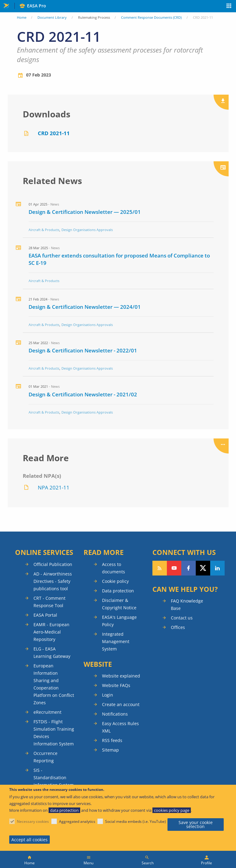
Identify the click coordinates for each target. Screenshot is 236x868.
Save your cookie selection (196, 825)
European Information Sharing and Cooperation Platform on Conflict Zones (54, 684)
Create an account (121, 704)
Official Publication (53, 564)
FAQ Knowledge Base (187, 605)
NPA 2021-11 (54, 487)
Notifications (115, 714)
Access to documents (114, 568)
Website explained (121, 676)
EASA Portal (45, 615)
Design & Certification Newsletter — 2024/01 (85, 307)
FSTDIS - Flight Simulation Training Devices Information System (54, 733)
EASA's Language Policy (119, 621)
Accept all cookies (29, 840)
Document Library (52, 17)
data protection (64, 810)
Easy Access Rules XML (120, 727)
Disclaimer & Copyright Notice (119, 604)
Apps (229, 6)
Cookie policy (115, 581)
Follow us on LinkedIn (217, 568)
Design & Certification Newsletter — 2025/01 (85, 212)
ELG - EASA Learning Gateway (52, 652)
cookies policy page (172, 810)
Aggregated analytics (77, 821)
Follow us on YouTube (174, 568)
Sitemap (110, 750)
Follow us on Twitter (203, 568)
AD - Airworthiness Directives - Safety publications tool (53, 581)
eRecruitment (47, 712)
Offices (178, 627)
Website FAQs (116, 685)
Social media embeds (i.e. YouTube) (136, 821)
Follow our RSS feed (160, 568)
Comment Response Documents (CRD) (151, 17)
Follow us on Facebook (189, 568)
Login (108, 695)
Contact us (182, 618)
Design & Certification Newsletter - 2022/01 (83, 350)
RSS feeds (112, 740)
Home (22, 17)
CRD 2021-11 (54, 133)
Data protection (118, 591)
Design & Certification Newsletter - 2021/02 (83, 394)
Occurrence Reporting (45, 757)
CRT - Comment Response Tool (49, 602)
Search (148, 863)
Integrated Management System (116, 641)
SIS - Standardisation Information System (54, 778)
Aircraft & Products (44, 230)
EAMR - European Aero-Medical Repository (51, 632)
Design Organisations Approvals (87, 230)
